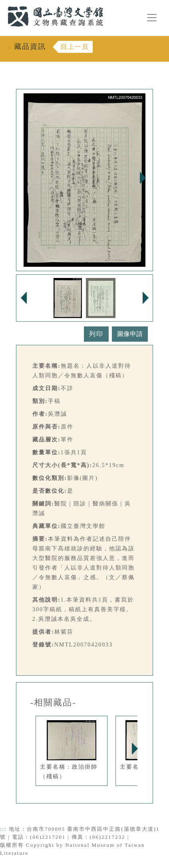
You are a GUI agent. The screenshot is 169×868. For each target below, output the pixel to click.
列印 (96, 334)
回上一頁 (75, 47)
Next (143, 178)
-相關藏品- (53, 703)
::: (3, 5)
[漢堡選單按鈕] (152, 18)
